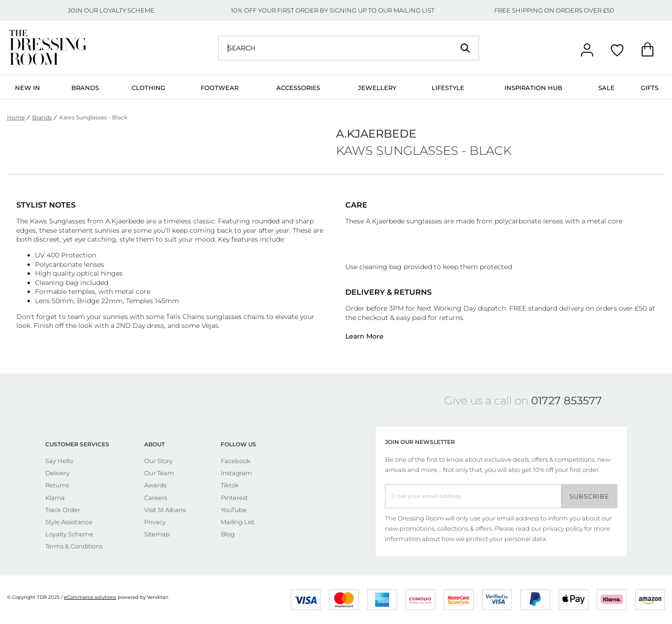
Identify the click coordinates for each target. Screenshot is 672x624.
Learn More (364, 336)
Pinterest (234, 498)
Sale (606, 88)
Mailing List (238, 522)
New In (28, 88)
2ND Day (131, 326)
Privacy (155, 522)
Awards (155, 485)
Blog (228, 534)
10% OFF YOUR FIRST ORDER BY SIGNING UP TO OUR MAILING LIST (333, 10)
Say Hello (59, 461)
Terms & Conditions (74, 546)
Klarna (55, 498)
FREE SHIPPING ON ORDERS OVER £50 (554, 10)
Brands (85, 88)
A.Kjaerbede (125, 221)
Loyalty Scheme (69, 534)
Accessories (298, 88)
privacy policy (563, 528)
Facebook (236, 461)
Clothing (148, 88)
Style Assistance (69, 522)
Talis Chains (185, 317)
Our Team (159, 473)
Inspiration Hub (533, 88)
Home (16, 117)
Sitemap (157, 534)
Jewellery (377, 88)
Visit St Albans (165, 510)
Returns (57, 485)
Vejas (210, 326)
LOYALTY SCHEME (127, 10)
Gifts (650, 88)
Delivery (57, 473)
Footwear (220, 88)
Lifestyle (448, 88)
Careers (156, 498)
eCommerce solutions (90, 597)
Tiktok (230, 485)
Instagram (236, 473)
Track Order (63, 510)
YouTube (234, 510)
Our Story (158, 461)
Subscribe (589, 496)
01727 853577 (567, 401)
